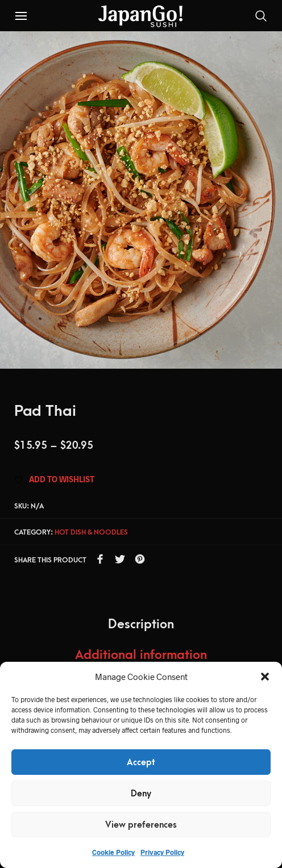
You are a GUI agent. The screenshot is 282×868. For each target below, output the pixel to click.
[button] (265, 677)
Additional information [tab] (141, 655)
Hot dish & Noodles (91, 532)
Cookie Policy (113, 852)
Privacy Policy (162, 852)
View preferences (141, 825)
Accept (141, 762)
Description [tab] (141, 625)
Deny (141, 794)
